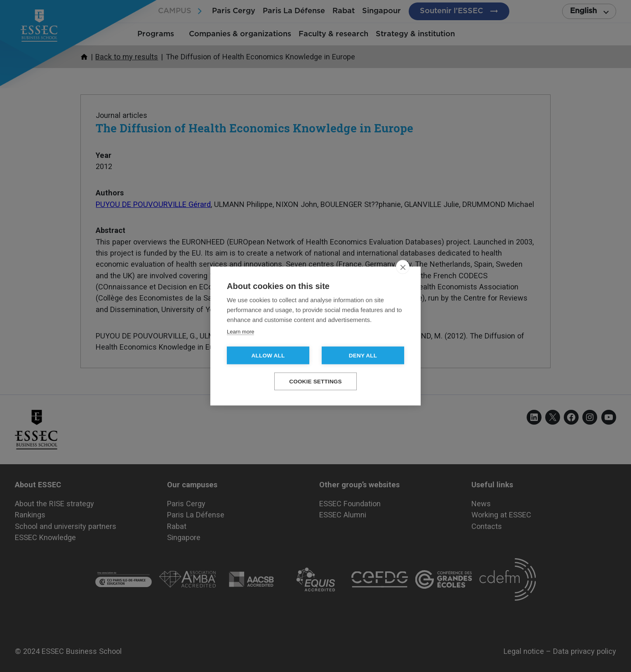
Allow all (268, 356)
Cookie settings (315, 382)
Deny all (363, 356)
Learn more (240, 332)
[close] (403, 267)
